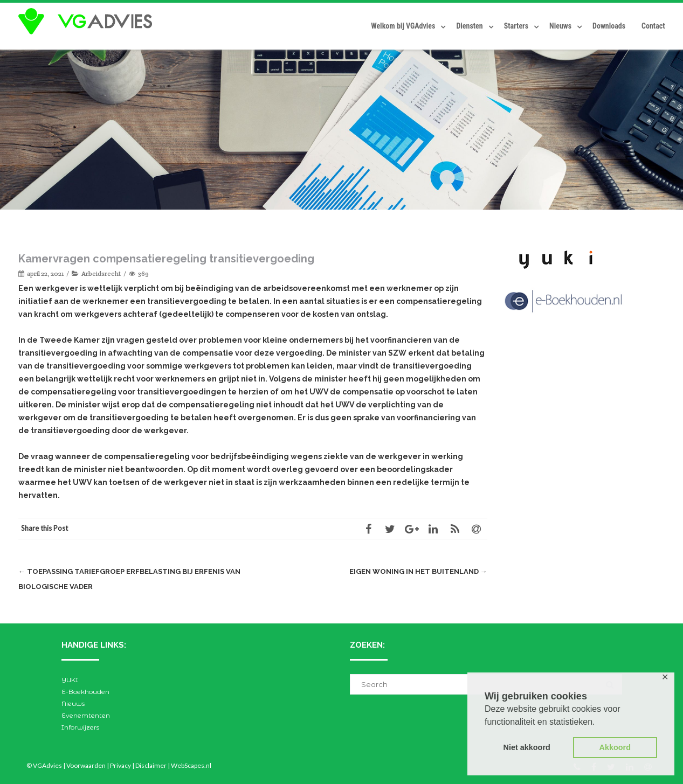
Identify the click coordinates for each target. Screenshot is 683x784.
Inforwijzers (80, 727)
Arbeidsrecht (101, 273)
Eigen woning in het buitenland (418, 571)
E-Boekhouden (85, 692)
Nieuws (560, 26)
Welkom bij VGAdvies (403, 26)
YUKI (70, 680)
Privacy (120, 765)
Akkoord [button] (615, 747)
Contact (653, 26)
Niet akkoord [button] (527, 747)
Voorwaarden (86, 765)
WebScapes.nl (191, 765)
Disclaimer (151, 765)
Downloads (609, 26)
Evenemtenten (86, 715)
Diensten (469, 26)
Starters (516, 26)
